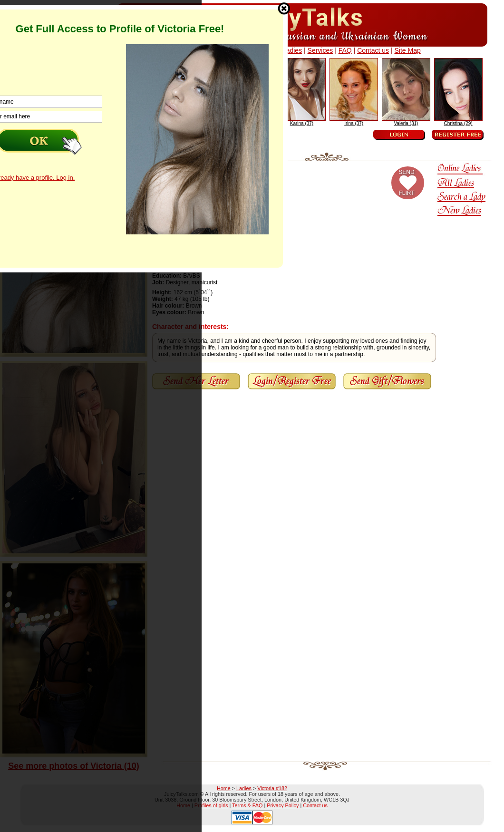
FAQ (345, 50)
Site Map (407, 50)
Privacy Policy (283, 805)
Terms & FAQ (247, 805)
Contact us (373, 50)
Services (320, 50)
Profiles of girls (211, 805)
